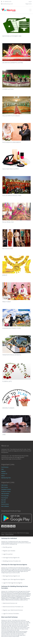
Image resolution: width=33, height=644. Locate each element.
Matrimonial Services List (10, 603)
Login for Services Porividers (11, 614)
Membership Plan (6, 478)
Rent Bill (4, 500)
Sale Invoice (4, 485)
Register (3, 471)
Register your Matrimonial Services (13, 610)
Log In (30, 2)
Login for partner (8, 554)
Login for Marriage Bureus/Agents (13, 583)
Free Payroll (4, 498)
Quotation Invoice (6, 489)
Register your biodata (9, 551)
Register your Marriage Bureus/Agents (14, 579)
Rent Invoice (5, 487)
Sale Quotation (5, 494)
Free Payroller (5, 496)
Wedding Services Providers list (12, 561)
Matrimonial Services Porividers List (13, 607)
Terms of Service (9, 534)
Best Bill (3, 502)
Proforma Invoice (6, 491)
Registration (29, 4)
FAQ (2, 469)
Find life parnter (7, 547)
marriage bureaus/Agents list (11, 558)
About (3, 476)
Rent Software (5, 506)
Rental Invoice (5, 504)
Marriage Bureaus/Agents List (11, 576)
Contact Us (4, 473)
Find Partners (5, 467)
